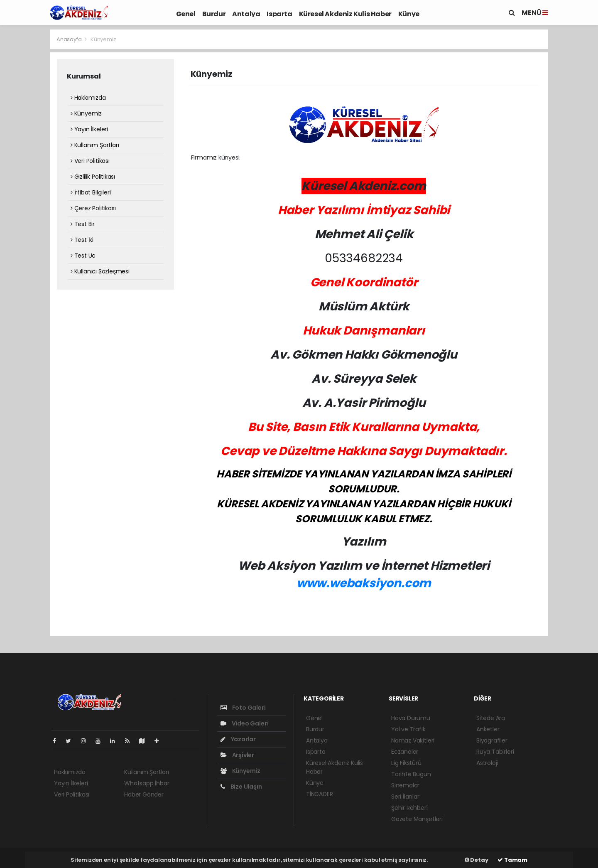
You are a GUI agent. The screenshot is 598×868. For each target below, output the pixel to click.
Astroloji (487, 763)
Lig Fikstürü (406, 763)
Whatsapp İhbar (147, 783)
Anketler (488, 729)
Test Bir (83, 224)
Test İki (82, 240)
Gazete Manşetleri (417, 819)
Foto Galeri (243, 708)
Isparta (279, 14)
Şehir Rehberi (409, 808)
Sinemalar (405, 785)
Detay (477, 860)
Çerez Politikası (93, 208)
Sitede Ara (491, 718)
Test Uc (83, 256)
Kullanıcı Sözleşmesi (100, 271)
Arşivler (237, 755)
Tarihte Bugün (411, 774)
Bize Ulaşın (241, 787)
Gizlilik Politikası (93, 177)
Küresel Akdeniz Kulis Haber (345, 14)
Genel (186, 14)
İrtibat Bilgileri (91, 192)
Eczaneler (405, 752)
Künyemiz (103, 39)
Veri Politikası (90, 161)
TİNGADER (319, 794)
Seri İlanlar (405, 797)
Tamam (512, 860)
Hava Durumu (411, 718)
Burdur (214, 14)
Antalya (246, 14)
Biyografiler (492, 740)
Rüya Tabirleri (495, 752)
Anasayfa (70, 39)
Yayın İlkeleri (89, 129)
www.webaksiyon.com (364, 583)
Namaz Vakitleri (413, 740)
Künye (409, 14)
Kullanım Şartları (95, 145)
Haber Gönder (144, 794)
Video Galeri (244, 723)
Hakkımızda (88, 98)
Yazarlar (238, 739)
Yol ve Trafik (408, 729)
